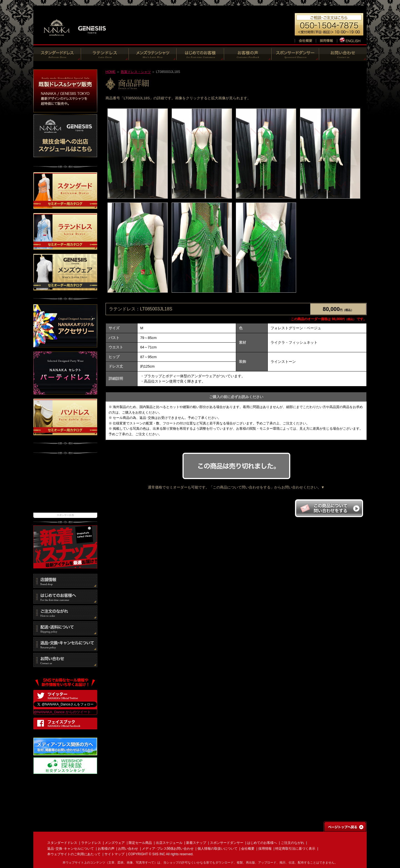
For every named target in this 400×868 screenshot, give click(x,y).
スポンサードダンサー (227, 843)
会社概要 (248, 849)
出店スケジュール (169, 843)
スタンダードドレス (62, 843)
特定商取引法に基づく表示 (295, 849)
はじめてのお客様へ (262, 843)
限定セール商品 (140, 843)
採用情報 (265, 849)
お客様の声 (106, 849)
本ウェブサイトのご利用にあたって (74, 854)
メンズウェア (115, 843)
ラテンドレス (91, 843)
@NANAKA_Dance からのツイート (62, 712)
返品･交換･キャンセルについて (71, 849)
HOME (111, 72)
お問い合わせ (128, 849)
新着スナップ (196, 843)
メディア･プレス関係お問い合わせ (168, 849)
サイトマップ (114, 854)
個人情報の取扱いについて (217, 849)
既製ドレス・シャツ (136, 72)
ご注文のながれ (292, 843)
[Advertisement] (65, 486)
